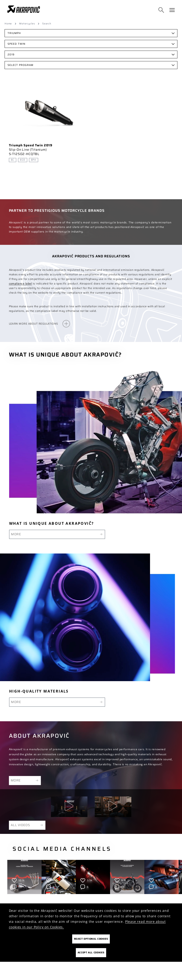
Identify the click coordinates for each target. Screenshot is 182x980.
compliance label (21, 283)
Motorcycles (27, 24)
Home (8, 24)
